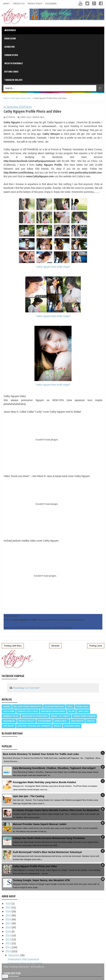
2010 (9, 951)
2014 (9, 935)
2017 (9, 923)
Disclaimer (51, 3)
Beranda (10, 30)
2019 (9, 915)
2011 (9, 947)
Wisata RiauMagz (14, 63)
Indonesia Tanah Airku (53, 711)
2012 (9, 943)
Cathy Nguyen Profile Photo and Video (35, 866)
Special (91, 721)
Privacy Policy (35, 3)
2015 (9, 932)
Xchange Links (72, 726)
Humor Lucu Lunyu (28, 711)
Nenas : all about (61, 716)
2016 (9, 927)
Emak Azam (10, 38)
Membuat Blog (11, 716)
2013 (9, 939)
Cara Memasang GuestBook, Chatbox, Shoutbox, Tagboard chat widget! (54, 768)
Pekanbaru (9, 721)
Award (7, 706)
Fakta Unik (9, 711)
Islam (71, 711)
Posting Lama (96, 646)
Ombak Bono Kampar (84, 716)
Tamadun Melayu (13, 80)
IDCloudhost (37, 967)
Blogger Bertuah (54, 706)
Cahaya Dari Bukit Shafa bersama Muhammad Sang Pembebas (49, 838)
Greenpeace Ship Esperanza (23, 959)
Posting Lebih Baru (13, 646)
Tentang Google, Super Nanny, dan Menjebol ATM (41, 880)
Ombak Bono (11, 55)
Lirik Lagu (26, 117)
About (6, 3)
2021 (9, 908)
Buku (70, 706)
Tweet (5, 976)
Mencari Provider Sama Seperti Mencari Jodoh (40, 824)
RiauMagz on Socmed (26, 688)
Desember (14, 955)
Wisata (57, 726)
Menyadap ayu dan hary (35, 716)
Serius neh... (39, 117)
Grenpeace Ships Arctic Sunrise (25, 963)
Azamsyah (10, 47)
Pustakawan (44, 721)
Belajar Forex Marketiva (27, 706)
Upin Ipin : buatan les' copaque (34, 726)
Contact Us (19, 3)
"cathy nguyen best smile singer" (53, 233)
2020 (9, 911)
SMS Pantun (77, 721)
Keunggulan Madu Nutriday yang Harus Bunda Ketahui (44, 782)
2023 (9, 904)
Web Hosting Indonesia (16, 967)
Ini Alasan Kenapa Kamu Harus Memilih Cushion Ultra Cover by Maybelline (56, 810)
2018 (9, 919)
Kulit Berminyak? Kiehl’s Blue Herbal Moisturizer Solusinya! (47, 852)
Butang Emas (11, 72)
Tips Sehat (9, 726)
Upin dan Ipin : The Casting (28, 796)
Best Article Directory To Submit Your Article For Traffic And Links (41, 754)
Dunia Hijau (82, 706)
